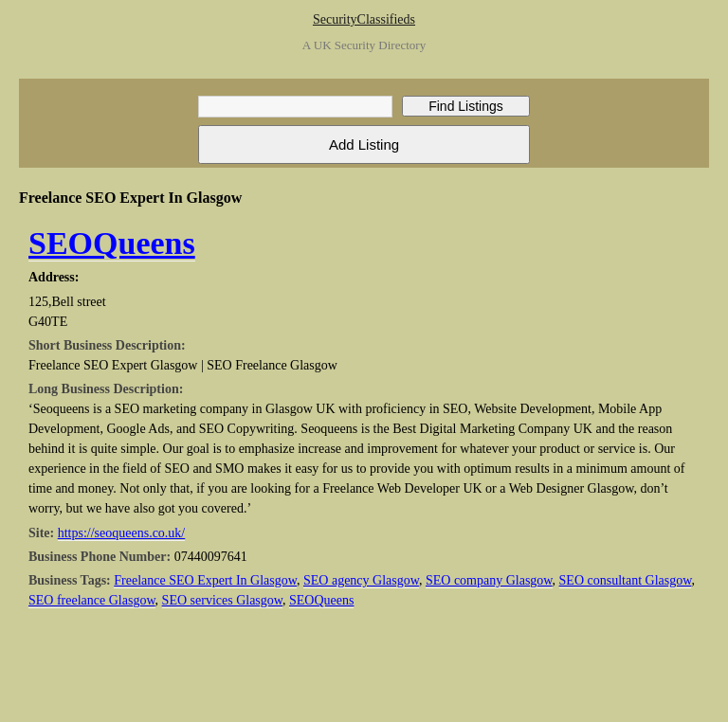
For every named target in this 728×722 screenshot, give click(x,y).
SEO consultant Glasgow (626, 580)
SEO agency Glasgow (361, 580)
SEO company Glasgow (489, 580)
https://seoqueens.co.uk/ (122, 533)
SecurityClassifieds (364, 19)
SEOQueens (112, 243)
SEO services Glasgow (222, 600)
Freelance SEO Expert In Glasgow (205, 580)
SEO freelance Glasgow (92, 600)
